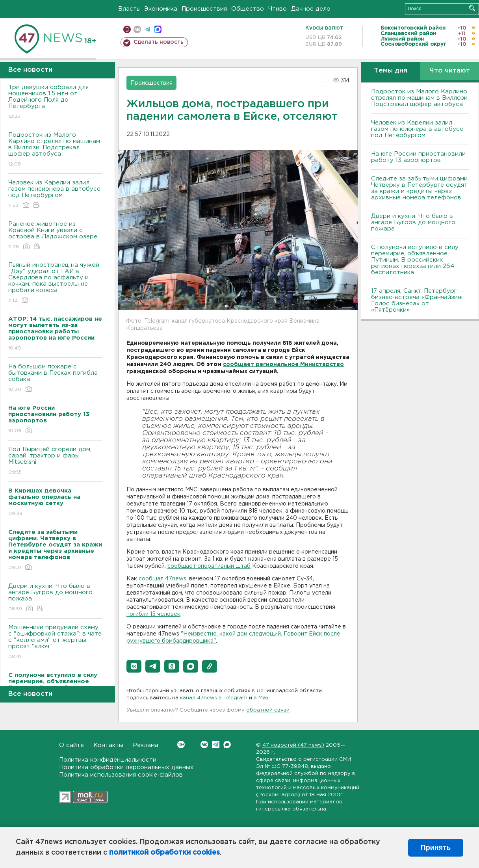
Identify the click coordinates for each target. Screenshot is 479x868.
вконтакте (137, 29)
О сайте (71, 745)
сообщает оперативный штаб (209, 566)
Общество (248, 9)
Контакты (108, 745)
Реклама (146, 745)
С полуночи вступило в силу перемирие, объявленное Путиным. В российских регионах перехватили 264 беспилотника (415, 260)
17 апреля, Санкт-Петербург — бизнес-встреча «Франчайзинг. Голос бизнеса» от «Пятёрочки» (418, 300)
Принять (436, 848)
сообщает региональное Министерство (283, 364)
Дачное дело (311, 9)
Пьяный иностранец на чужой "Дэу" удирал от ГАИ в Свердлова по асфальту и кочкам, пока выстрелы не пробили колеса (55, 283)
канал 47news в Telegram (214, 698)
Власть (129, 9)
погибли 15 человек (153, 614)
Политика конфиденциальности (108, 760)
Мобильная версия (127, 29)
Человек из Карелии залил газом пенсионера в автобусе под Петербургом (55, 194)
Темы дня (391, 71)
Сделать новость (159, 42)
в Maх (261, 698)
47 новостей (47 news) (293, 745)
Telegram (216, 744)
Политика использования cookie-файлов (121, 775)
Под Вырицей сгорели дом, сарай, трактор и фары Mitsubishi (55, 461)
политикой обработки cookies (164, 853)
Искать (472, 8)
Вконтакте (181, 744)
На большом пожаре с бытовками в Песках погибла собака (55, 378)
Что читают (450, 71)
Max (227, 744)
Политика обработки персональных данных (126, 767)
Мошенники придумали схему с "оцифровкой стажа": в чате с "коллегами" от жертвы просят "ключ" (55, 642)
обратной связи (268, 710)
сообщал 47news (162, 579)
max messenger (158, 29)
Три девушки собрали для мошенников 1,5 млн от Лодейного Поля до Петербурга (55, 102)
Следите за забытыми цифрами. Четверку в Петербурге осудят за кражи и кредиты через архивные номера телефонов (420, 188)
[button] (134, 666)
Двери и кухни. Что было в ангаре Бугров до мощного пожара (55, 598)
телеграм (148, 29)
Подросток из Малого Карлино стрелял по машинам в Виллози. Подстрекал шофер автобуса (55, 150)
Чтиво (278, 9)
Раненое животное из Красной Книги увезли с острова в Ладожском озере (55, 236)
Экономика (161, 9)
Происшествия (204, 9)
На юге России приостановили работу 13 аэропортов (418, 157)
